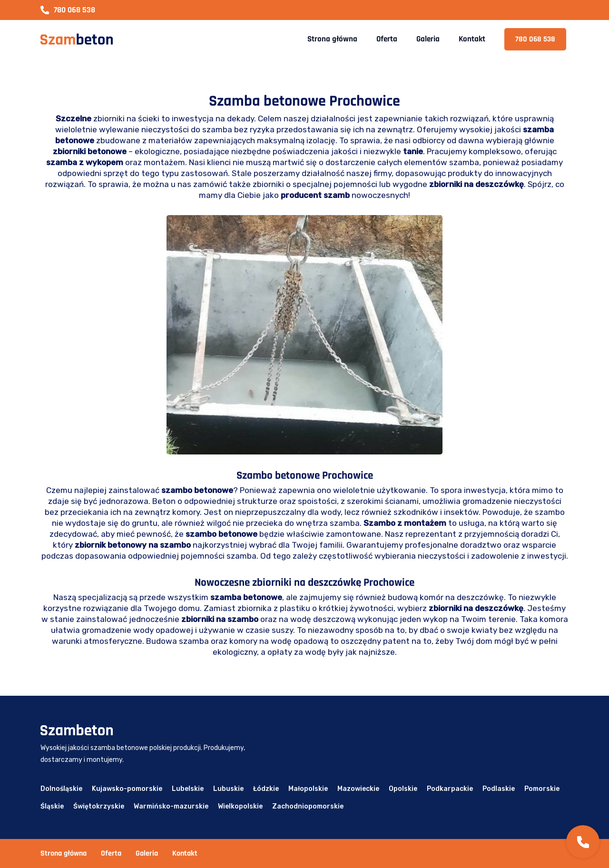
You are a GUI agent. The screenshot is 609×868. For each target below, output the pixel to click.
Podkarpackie (450, 789)
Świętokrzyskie (99, 806)
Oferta (387, 39)
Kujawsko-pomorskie (127, 789)
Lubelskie (188, 789)
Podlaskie (499, 789)
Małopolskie (308, 789)
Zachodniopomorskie (308, 806)
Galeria (428, 39)
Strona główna (332, 39)
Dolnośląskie (61, 789)
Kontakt (472, 39)
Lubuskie (228, 789)
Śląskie (52, 806)
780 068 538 (68, 10)
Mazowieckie (358, 789)
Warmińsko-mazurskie (171, 806)
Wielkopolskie (240, 806)
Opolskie (403, 789)
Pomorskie (542, 789)
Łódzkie (266, 789)
